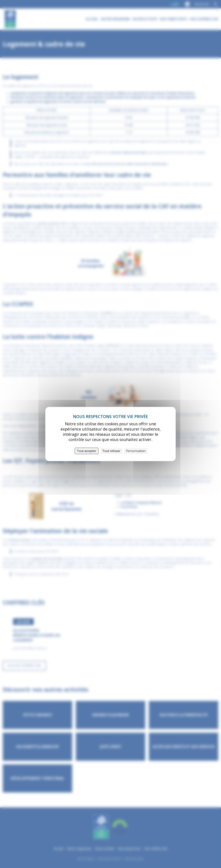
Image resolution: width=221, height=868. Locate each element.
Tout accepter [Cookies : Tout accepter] (87, 451)
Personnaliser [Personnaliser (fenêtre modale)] (136, 451)
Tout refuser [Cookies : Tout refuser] (111, 451)
